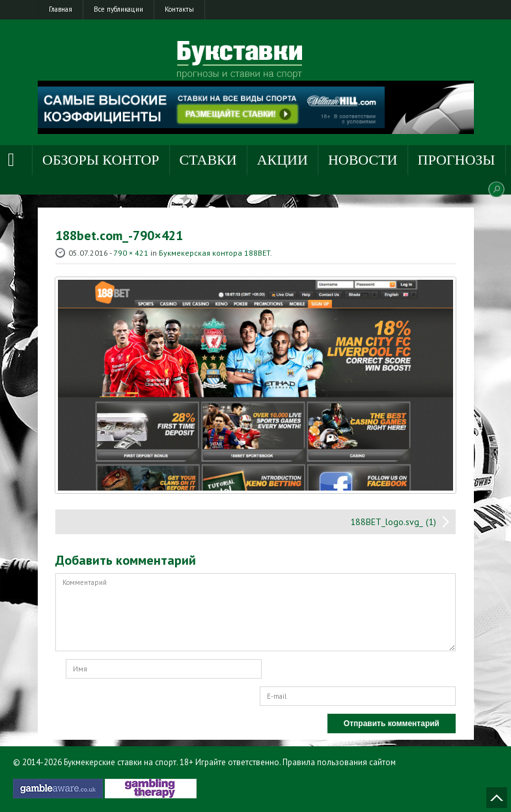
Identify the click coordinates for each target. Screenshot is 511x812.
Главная (61, 9)
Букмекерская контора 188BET (214, 253)
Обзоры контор (101, 160)
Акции (283, 160)
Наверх (497, 798)
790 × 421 (131, 253)
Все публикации (118, 9)
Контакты (179, 9)
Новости (363, 160)
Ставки (208, 160)
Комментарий (255, 612)
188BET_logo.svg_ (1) (393, 522)
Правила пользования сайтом (339, 762)
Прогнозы (457, 160)
